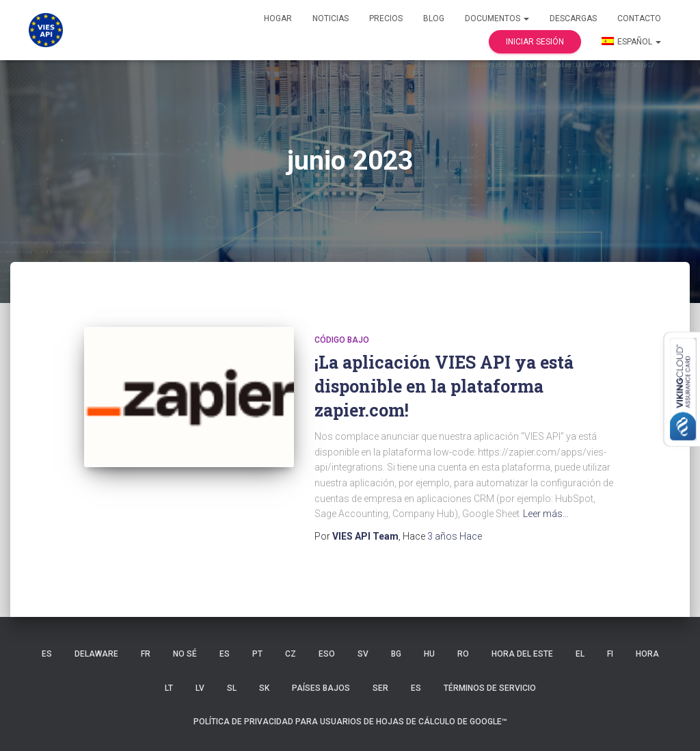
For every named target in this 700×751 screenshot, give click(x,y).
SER (380, 688)
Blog (434, 18)
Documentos (497, 18)
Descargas (573, 18)
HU (429, 654)
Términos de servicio (490, 688)
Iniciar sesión (535, 42)
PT (257, 654)
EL (580, 654)
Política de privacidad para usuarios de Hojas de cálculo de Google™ (350, 722)
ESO (327, 654)
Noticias (331, 18)
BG (396, 654)
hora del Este (522, 654)
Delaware (96, 654)
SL (232, 688)
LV (200, 688)
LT (169, 688)
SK (264, 688)
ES (47, 654)
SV (363, 654)
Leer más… (546, 514)
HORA (647, 654)
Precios (386, 18)
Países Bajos (321, 688)
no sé (185, 654)
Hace (455, 536)
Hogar (278, 18)
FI (610, 654)
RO (463, 654)
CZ (291, 654)
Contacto (639, 18)
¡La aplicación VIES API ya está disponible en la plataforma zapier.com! (444, 386)
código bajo (342, 340)
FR (146, 654)
